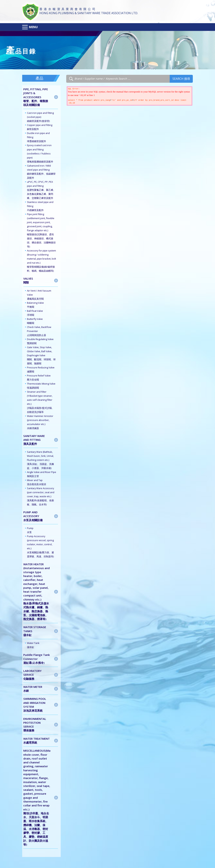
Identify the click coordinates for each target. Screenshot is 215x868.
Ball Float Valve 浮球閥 (35, 313)
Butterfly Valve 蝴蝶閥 (35, 321)
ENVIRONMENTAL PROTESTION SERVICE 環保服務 (35, 725)
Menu (33, 27)
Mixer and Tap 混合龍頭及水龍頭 (37, 482)
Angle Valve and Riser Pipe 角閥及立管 (42, 474)
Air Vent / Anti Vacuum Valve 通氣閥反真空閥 (39, 295)
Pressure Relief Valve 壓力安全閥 (39, 378)
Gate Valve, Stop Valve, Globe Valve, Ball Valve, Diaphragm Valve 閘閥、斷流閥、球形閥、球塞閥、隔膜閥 (41, 355)
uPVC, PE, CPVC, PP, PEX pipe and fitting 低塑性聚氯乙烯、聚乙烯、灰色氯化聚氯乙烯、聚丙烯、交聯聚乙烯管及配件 (41, 190)
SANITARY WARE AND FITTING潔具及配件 (34, 440)
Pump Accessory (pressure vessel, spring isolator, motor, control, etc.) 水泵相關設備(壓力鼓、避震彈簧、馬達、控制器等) (40, 546)
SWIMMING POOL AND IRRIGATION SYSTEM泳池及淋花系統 (35, 705)
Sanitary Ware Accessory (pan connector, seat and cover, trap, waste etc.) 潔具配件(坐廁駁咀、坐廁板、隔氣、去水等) (41, 496)
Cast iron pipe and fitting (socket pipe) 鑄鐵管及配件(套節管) (40, 117)
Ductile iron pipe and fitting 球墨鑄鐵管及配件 (38, 137)
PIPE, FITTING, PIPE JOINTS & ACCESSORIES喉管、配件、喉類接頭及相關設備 (36, 97)
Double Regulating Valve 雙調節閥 (40, 341)
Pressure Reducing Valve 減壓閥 (41, 369)
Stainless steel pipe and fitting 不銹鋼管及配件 (40, 206)
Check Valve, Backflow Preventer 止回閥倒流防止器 (39, 331)
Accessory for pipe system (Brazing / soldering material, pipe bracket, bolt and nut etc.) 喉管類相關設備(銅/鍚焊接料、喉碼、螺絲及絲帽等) (41, 261)
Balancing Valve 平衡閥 (35, 305)
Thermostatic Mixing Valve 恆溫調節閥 (41, 386)
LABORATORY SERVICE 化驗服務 (32, 675)
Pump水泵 (30, 530)
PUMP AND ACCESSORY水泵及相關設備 (33, 516)
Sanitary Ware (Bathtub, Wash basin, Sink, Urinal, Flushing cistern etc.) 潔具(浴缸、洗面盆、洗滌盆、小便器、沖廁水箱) (40, 460)
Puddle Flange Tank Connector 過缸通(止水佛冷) (37, 659)
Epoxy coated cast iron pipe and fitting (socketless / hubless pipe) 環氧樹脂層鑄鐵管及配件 (40, 153)
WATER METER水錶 (33, 689)
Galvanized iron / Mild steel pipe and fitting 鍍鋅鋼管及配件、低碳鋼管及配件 (41, 172)
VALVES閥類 (28, 280)
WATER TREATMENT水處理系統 (37, 741)
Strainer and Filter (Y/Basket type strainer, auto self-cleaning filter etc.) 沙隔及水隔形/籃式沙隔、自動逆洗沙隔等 (41, 402)
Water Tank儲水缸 (33, 645)
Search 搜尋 (181, 79)
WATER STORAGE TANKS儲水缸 (35, 631)
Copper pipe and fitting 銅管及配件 (40, 127)
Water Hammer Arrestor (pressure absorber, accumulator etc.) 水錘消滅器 (40, 422)
